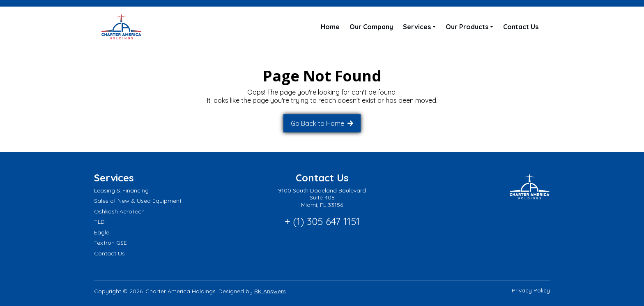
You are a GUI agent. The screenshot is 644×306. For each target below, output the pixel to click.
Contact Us (521, 27)
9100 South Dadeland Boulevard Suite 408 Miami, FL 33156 (322, 198)
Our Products (467, 27)
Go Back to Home (318, 123)
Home (330, 27)
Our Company (371, 27)
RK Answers (270, 291)
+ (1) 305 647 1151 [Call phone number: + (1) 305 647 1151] (322, 221)
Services (417, 27)
